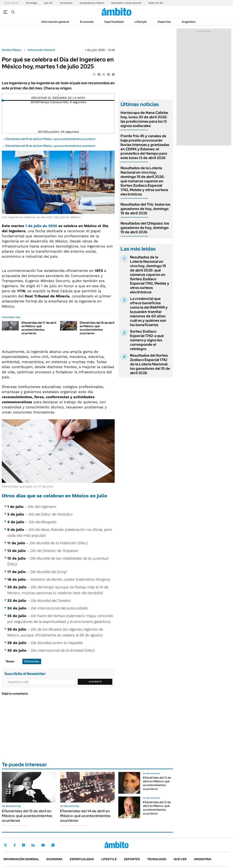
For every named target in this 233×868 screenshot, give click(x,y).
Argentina (189, 22)
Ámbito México (12, 50)
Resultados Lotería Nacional (126, 3)
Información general (55, 22)
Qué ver (180, 859)
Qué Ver (48, 3)
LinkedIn (33, 845)
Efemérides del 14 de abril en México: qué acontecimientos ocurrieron (85, 816)
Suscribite (95, 682)
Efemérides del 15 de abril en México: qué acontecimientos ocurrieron (27, 816)
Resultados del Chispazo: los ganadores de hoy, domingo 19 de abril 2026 (145, 228)
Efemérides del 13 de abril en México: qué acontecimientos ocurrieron (157, 783)
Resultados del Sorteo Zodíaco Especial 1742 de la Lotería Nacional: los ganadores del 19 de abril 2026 (150, 364)
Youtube (43, 845)
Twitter (5, 845)
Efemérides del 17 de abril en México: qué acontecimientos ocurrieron (39, 328)
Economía (87, 22)
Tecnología (31, 3)
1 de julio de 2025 (41, 226)
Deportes (164, 22)
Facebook (15, 845)
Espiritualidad (114, 22)
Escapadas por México (92, 3)
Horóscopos (66, 3)
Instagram (23, 845)
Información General (41, 50)
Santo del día (156, 3)
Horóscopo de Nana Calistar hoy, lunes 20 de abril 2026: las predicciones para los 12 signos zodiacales (144, 119)
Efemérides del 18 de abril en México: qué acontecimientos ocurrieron (50, 146)
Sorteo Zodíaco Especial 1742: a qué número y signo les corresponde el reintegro (147, 340)
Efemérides (32, 661)
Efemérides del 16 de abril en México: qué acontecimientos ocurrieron (97, 328)
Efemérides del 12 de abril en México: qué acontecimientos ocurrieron (157, 808)
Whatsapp (53, 845)
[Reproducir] (58, 95)
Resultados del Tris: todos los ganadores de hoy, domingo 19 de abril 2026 (145, 209)
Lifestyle (141, 22)
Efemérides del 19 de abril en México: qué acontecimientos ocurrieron (50, 139)
